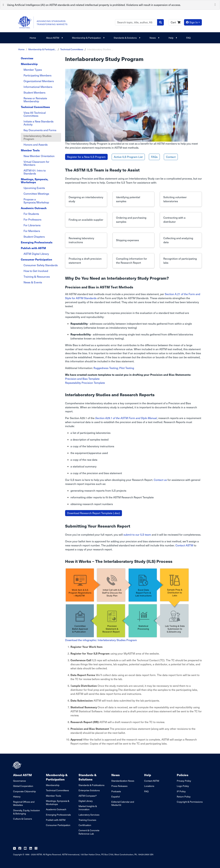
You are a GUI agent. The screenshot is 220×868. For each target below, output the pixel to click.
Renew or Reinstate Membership (35, 100)
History (17, 797)
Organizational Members (39, 81)
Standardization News (123, 781)
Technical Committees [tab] (35, 107)
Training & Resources (37, 277)
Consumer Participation (58, 825)
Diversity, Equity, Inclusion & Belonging (26, 812)
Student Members (34, 92)
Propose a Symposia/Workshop (36, 201)
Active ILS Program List (128, 157)
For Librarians (32, 225)
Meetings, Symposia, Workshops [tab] (34, 181)
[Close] (215, 4)
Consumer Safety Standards (41, 265)
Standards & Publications (91, 785)
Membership (53, 785)
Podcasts (116, 791)
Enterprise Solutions (89, 790)
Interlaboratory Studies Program (38, 137)
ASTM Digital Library (36, 254)
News (154, 38)
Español (116, 797)
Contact (171, 157)
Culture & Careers (23, 819)
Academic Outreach (56, 809)
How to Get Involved (36, 271)
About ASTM (54, 38)
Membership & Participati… (42, 49)
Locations (149, 786)
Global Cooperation (23, 786)
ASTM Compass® (88, 796)
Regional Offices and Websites (24, 803)
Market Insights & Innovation (88, 808)
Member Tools (53, 796)
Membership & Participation (88, 38)
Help (172, 38)
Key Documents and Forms (40, 130)
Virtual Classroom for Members (36, 163)
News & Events (33, 282)
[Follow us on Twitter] (14, 848)
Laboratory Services (89, 815)
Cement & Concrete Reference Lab (89, 832)
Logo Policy (183, 786)
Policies (183, 775)
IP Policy (181, 791)
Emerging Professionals (58, 815)
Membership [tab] (29, 64)
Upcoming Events (34, 188)
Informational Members (38, 87)
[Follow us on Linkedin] (31, 848)
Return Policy (184, 797)
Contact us (160, 480)
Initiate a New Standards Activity (39, 123)
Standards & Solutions (127, 38)
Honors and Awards (36, 145)
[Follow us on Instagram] (36, 848)
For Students (31, 214)
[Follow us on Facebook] (20, 848)
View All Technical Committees (35, 114)
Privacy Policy (184, 781)
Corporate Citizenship (24, 791)
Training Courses (87, 820)
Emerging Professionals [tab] (37, 242)
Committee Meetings (36, 194)
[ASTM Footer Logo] (17, 765)
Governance (20, 781)
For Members (32, 231)
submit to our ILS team (137, 535)
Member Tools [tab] (30, 150)
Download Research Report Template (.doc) (94, 513)
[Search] (136, 22)
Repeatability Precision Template (85, 383)
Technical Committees (72, 49)
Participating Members (38, 75)
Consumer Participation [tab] (36, 259)
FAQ (188, 38)
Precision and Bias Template (82, 379)
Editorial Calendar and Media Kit (123, 803)
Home (33, 38)
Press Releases (119, 786)
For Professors (32, 219)
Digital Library (86, 801)
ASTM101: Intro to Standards (35, 172)
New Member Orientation (39, 156)
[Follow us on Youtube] (25, 848)
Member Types (33, 70)
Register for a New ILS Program (86, 157)
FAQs (154, 157)
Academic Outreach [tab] (34, 208)
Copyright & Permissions (190, 802)
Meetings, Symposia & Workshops (58, 802)
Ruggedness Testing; (106, 368)
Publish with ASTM (56, 820)
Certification (85, 825)
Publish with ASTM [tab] (33, 248)
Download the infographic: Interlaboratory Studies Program (101, 640)
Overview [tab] (27, 58)
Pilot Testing (127, 368)
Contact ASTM (184, 545)
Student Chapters (34, 237)
